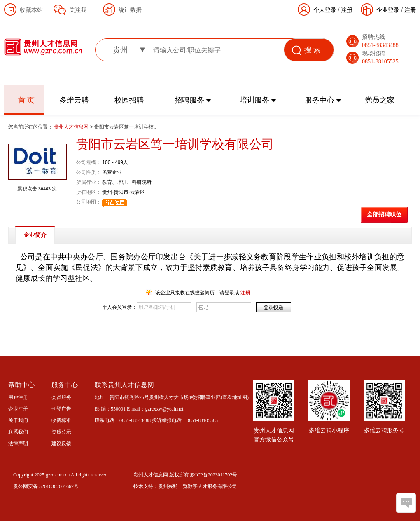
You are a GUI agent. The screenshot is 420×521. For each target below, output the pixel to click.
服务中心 (320, 100)
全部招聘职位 (384, 215)
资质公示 (61, 432)
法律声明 (18, 444)
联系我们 (18, 432)
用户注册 (18, 397)
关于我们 (18, 420)
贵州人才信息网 (72, 127)
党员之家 (380, 100)
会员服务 (61, 397)
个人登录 (325, 10)
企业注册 (18, 409)
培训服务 (254, 100)
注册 (410, 10)
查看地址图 (235, 397)
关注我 (78, 10)
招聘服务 (189, 100)
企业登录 (388, 10)
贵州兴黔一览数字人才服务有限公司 (198, 486)
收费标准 (61, 420)
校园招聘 (129, 100)
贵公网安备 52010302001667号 (46, 486)
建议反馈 (61, 444)
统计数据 (130, 10)
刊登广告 (61, 409)
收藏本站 (31, 10)
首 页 (27, 100)
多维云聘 (74, 100)
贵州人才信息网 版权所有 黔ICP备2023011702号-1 (187, 475)
